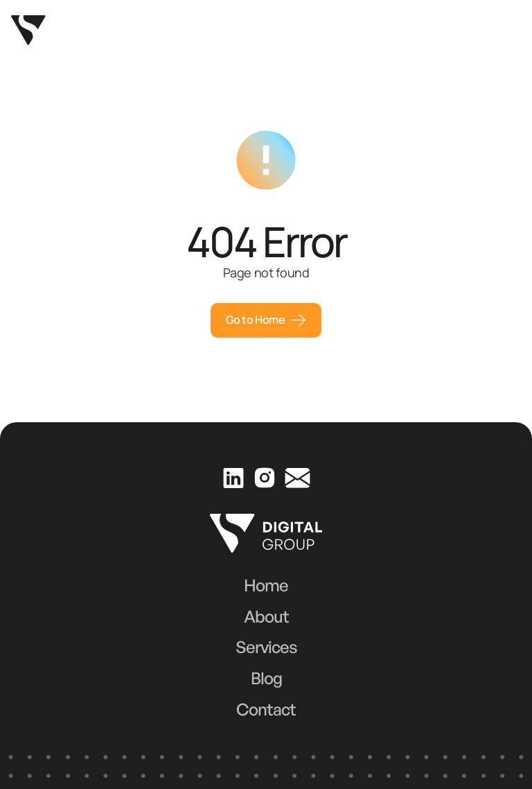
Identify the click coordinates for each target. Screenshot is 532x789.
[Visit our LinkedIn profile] (233, 477)
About (266, 616)
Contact (266, 709)
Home (266, 585)
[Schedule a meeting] (266, 320)
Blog (266, 678)
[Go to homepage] (28, 30)
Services (266, 647)
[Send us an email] (297, 478)
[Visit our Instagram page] (264, 477)
